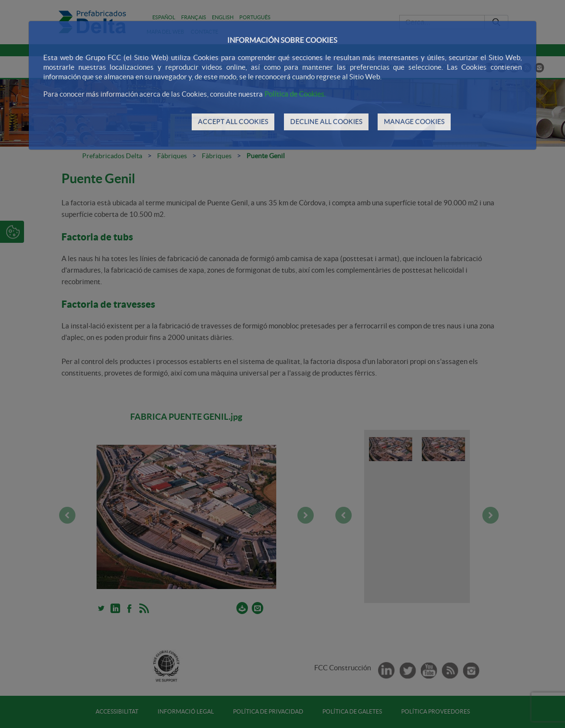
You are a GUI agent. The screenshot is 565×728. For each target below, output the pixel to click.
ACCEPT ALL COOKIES (233, 122)
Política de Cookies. (295, 94)
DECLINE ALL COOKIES (326, 122)
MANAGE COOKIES (414, 122)
